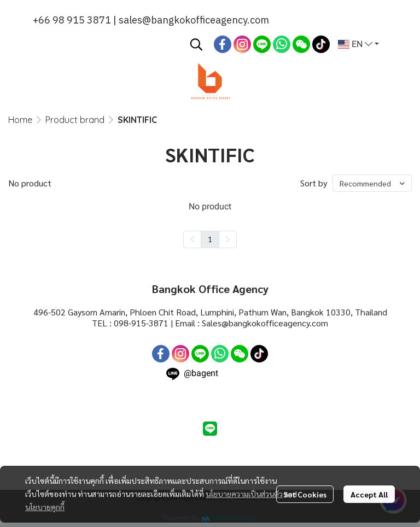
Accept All (369, 494)
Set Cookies (305, 494)
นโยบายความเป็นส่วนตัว (244, 494)
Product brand (75, 120)
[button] (196, 44)
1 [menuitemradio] (210, 239)
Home (20, 120)
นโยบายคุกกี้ (45, 507)
